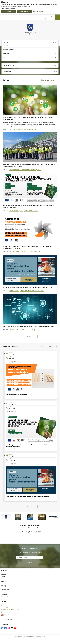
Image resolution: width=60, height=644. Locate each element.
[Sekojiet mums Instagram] (9, 628)
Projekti (3, 577)
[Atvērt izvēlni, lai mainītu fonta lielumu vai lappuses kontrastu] (51, 17)
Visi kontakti (9, 619)
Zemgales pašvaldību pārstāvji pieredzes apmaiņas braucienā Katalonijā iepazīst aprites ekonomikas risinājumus (29, 165)
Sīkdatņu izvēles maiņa (7, 597)
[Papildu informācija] (8, 615)
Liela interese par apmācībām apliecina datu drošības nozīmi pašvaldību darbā (29, 326)
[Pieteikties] (29, 562)
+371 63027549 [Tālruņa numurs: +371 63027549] (7, 605)
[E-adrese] (4, 615)
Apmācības (13, 330)
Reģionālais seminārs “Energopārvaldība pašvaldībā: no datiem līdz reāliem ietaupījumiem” (28, 118)
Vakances (4, 581)
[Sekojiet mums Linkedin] (5, 628)
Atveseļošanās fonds (15, 170)
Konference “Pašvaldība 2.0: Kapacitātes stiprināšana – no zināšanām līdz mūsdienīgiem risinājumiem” (27, 247)
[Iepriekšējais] (3, 517)
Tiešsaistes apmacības (11, 397)
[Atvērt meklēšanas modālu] (40, 17)
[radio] (21, 532)
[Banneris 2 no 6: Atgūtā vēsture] (18, 517)
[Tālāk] (57, 517)
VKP (10, 129)
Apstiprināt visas (24, 12)
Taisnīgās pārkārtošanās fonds (20, 129)
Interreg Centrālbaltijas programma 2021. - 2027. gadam (32, 291)
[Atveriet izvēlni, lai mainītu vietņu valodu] (44, 17)
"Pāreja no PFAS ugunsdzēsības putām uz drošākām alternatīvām (27, 497)
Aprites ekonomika (32, 129)
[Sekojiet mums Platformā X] (12, 628)
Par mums (4, 579)
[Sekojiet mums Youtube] (15, 628)
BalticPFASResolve (14, 291)
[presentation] (12, 539)
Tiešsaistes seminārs (11, 499)
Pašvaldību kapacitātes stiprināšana (28, 170)
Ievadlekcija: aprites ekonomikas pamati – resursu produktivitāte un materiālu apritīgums (28, 446)
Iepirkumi (3, 574)
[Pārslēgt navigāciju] (57, 17)
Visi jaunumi (30, 336)
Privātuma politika (6, 590)
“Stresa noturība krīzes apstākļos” (17, 395)
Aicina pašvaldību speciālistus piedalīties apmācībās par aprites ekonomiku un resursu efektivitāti (29, 206)
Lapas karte (4, 594)
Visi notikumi (30, 507)
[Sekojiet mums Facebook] (2, 628)
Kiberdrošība (31, 330)
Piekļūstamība (5, 592)
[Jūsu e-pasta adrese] (29, 557)
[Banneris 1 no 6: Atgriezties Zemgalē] (6, 517)
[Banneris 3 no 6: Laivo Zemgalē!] (30, 517)
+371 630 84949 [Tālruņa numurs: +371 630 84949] (7, 612)
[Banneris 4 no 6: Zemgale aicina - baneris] (42, 517)
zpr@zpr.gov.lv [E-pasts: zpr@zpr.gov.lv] (7, 607)
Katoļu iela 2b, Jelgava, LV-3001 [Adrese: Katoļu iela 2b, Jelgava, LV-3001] (11, 610)
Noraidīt (9, 12)
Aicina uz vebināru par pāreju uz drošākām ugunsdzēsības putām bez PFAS (28, 287)
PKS (39, 170)
